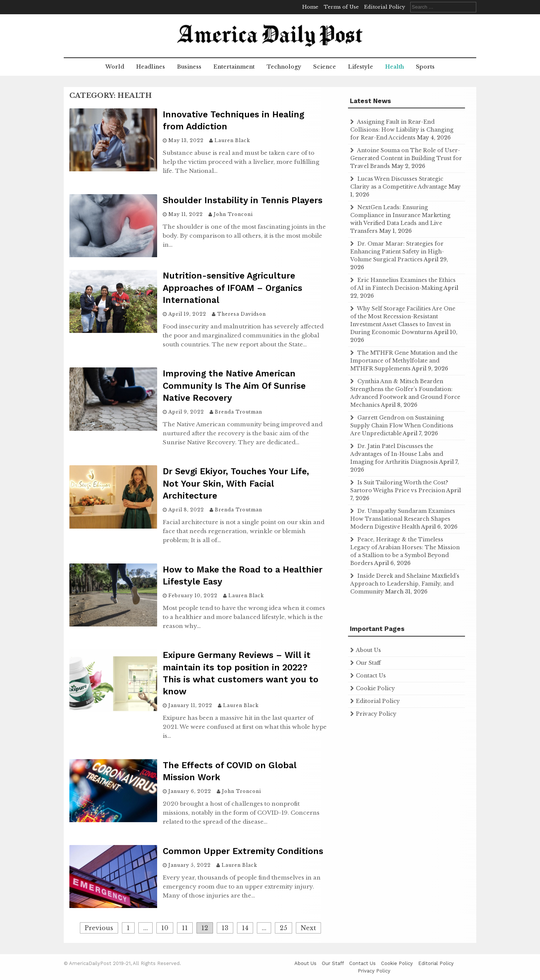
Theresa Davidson (241, 314)
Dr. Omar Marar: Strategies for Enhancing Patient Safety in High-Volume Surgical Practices (397, 252)
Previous (99, 928)
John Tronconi (233, 214)
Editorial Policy (385, 7)
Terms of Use (341, 7)
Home (310, 7)
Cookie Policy (375, 688)
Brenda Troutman (238, 412)
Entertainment (234, 67)
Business (189, 67)
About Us (368, 650)
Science (325, 67)
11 (185, 928)
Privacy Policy (376, 714)
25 (283, 928)
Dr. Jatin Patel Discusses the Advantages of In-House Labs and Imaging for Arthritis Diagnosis (397, 454)
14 (245, 928)
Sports (425, 67)
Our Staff (368, 663)
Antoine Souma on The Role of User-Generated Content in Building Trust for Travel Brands (406, 158)
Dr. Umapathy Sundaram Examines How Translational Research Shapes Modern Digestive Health (403, 519)
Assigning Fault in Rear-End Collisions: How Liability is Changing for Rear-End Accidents (402, 130)
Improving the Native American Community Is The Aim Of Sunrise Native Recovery (234, 386)
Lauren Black (232, 140)
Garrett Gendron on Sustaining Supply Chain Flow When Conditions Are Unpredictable (402, 426)
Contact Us (371, 676)
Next (308, 928)
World (115, 67)
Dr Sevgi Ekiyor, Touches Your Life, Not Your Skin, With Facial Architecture (236, 483)
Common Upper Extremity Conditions (243, 851)
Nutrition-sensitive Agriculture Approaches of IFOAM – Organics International (232, 288)
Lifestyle (361, 67)
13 (225, 928)
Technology (284, 67)
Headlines (151, 67)
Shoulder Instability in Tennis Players (243, 200)
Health (394, 67)
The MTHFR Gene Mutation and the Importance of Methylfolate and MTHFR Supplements (404, 361)
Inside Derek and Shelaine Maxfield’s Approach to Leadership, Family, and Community (405, 584)
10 (165, 928)
